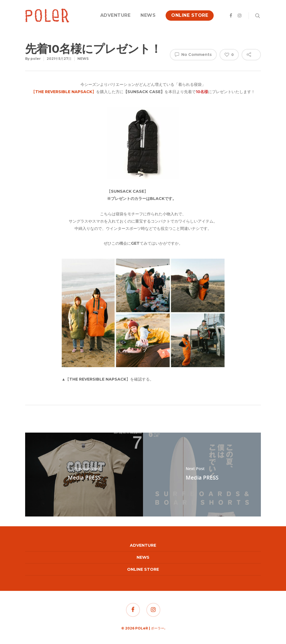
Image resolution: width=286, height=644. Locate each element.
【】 (64, 92)
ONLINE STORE (190, 15)
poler (36, 59)
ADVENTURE (115, 15)
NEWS (148, 15)
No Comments (193, 54)
